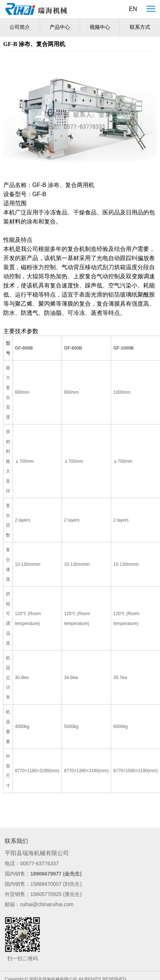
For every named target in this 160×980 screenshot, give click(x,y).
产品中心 (60, 27)
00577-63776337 (39, 863)
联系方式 (140, 27)
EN (133, 9)
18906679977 (46, 874)
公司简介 (20, 27)
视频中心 (100, 27)
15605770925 (46, 894)
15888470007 (46, 884)
